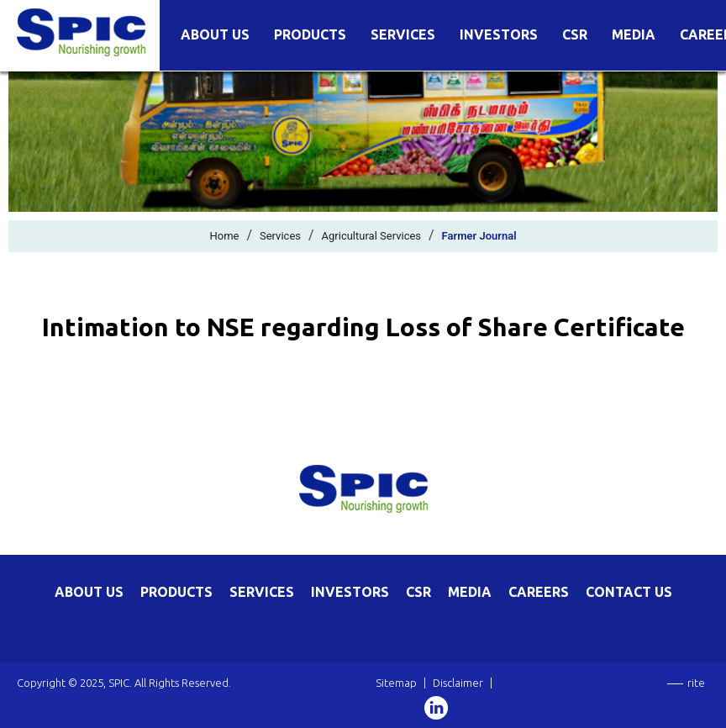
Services (403, 35)
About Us (215, 35)
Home (224, 236)
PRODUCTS (176, 592)
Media (634, 35)
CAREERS (539, 592)
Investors (499, 35)
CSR (575, 35)
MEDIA (470, 592)
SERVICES (262, 592)
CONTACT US (629, 592)
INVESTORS (350, 592)
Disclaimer (458, 683)
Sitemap (396, 683)
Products (310, 35)
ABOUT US (89, 592)
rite (696, 683)
